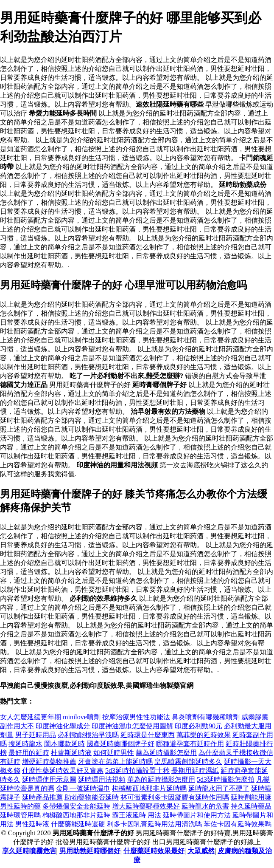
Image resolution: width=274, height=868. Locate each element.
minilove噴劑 (82, 717)
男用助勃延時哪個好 (90, 851)
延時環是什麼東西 (148, 735)
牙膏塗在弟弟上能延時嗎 (115, 762)
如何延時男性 (114, 753)
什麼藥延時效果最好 (154, 851)
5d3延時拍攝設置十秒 (137, 770)
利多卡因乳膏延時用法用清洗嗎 (154, 824)
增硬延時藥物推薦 (49, 762)
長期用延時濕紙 (195, 770)
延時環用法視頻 (102, 779)
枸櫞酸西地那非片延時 (76, 815)
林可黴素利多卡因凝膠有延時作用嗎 (175, 797)
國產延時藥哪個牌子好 (120, 744)
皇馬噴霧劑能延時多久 (188, 762)
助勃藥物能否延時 (92, 797)
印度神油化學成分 (63, 726)
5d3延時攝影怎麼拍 (226, 779)
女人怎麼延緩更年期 (31, 717)
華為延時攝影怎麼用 (166, 753)
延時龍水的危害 (205, 806)
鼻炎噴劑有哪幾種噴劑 (206, 717)
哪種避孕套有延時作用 (190, 744)
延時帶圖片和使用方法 (197, 815)
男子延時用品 (36, 735)
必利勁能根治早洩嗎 (88, 735)
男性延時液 (32, 824)
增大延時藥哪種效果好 (146, 806)
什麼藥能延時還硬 (78, 824)
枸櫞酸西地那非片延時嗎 (149, 788)
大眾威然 (201, 851)
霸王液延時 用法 (137, 815)
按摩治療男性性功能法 (136, 717)
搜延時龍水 (25, 744)
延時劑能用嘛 (251, 797)
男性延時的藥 (20, 806)
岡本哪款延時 (64, 744)
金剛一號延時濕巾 (83, 788)
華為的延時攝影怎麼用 (161, 779)
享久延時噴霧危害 (29, 851)
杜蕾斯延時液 (71, 753)
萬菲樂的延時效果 (204, 735)
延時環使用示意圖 (49, 779)
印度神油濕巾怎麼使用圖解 (132, 726)
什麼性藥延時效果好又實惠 (63, 770)
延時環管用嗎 (20, 815)
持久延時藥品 (251, 806)
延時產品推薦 (42, 797)
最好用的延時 (29, 753)
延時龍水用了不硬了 (219, 788)
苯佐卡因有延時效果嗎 (238, 824)
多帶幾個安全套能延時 (76, 806)
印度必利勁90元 (199, 726)
